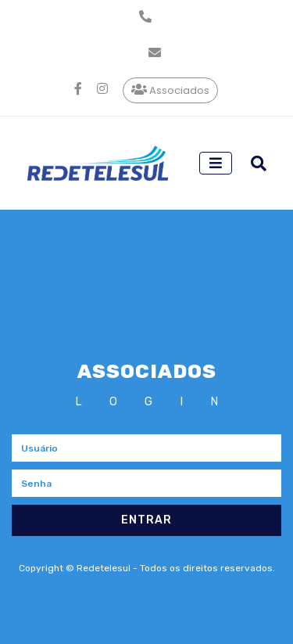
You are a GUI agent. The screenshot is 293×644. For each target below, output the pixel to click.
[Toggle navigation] (216, 163)
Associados (171, 90)
